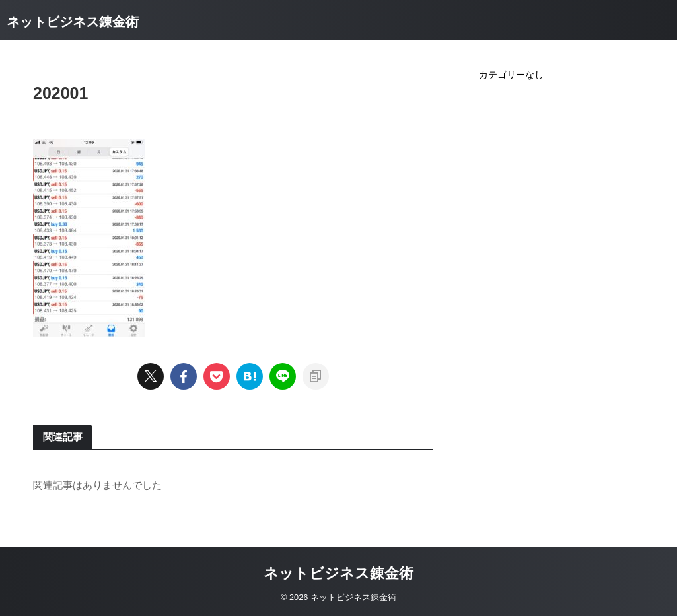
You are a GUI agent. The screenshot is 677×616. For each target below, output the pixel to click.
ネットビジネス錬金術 (73, 22)
